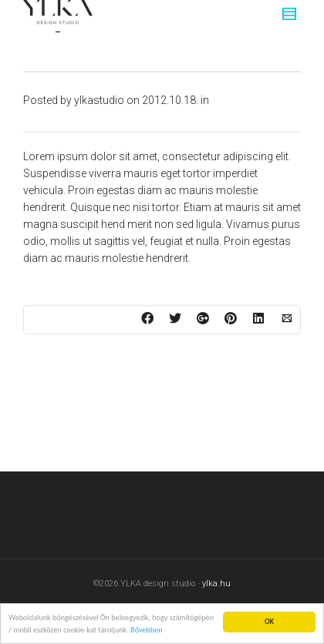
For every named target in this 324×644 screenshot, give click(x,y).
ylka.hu (216, 584)
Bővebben (147, 630)
